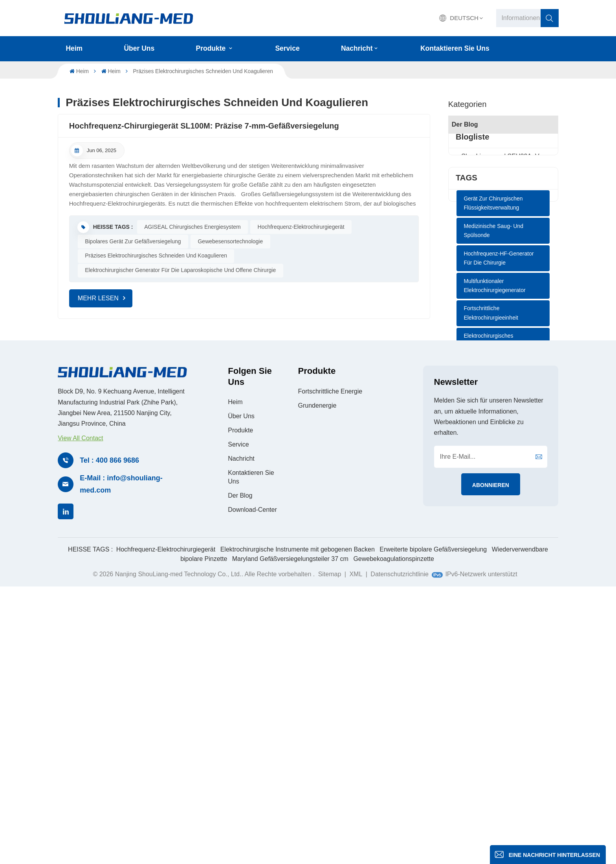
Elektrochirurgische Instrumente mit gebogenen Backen (298, 826)
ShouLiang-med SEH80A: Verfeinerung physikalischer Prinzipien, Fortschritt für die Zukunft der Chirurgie (503, 179)
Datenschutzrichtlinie (400, 851)
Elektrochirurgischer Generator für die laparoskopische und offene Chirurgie (180, 270)
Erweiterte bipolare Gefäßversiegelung (433, 826)
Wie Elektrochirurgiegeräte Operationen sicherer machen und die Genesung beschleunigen (503, 218)
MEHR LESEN (98, 298)
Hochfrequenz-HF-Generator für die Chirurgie (499, 436)
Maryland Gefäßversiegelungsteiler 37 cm (290, 836)
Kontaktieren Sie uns (455, 48)
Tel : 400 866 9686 (109, 737)
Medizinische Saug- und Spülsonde (493, 409)
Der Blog (465, 124)
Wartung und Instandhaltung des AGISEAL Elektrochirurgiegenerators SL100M (503, 238)
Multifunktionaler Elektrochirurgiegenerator (494, 464)
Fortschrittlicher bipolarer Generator (494, 574)
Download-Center (252, 786)
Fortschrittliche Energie (330, 668)
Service (287, 48)
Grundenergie (317, 682)
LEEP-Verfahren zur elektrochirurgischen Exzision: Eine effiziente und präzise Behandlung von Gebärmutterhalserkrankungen (503, 276)
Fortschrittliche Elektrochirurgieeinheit (491, 491)
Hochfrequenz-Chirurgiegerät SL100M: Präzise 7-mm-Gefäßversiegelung (204, 126)
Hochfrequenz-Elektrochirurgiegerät (301, 227)
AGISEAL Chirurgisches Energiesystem (192, 227)
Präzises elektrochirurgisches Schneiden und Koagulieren (156, 256)
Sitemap (331, 851)
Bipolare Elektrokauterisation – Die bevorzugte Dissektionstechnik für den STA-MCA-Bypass (503, 315)
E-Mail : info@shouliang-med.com (121, 761)
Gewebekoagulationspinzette (393, 836)
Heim (74, 48)
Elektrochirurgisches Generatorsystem (488, 519)
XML (356, 851)
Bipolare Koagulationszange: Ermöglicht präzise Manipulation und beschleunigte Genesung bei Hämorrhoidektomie (503, 257)
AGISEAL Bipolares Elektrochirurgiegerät (489, 546)
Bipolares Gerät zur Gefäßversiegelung (133, 241)
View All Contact (80, 715)
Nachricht (357, 48)
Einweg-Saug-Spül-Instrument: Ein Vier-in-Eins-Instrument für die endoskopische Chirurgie (503, 199)
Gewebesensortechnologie (230, 241)
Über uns (139, 48)
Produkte (212, 48)
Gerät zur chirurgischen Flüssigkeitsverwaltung (493, 381)
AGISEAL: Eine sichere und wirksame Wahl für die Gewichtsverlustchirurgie (503, 295)
